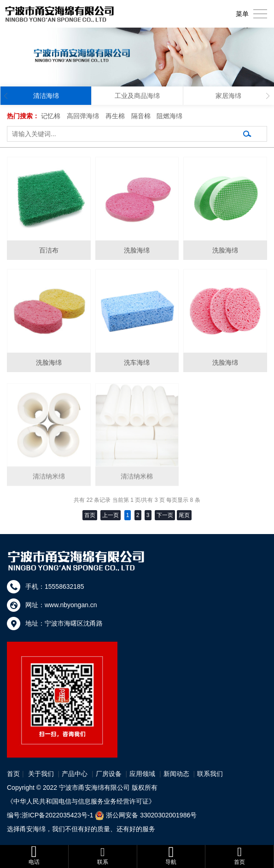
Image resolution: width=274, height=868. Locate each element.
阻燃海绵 (169, 116)
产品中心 (75, 774)
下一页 (165, 515)
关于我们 (41, 774)
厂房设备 (109, 774)
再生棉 (115, 116)
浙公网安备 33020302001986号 (151, 815)
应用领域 (142, 774)
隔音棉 (141, 116)
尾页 (184, 515)
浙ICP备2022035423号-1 (58, 815)
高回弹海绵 (83, 116)
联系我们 (210, 774)
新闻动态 (176, 774)
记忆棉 (51, 116)
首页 (13, 774)
